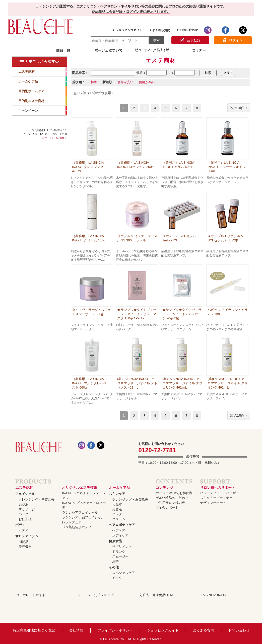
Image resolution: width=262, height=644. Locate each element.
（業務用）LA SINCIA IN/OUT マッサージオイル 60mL (226, 167)
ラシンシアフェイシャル (80, 513)
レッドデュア (72, 522)
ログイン (233, 40)
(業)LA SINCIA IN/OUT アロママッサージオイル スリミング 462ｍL (228, 383)
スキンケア (117, 494)
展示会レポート (167, 508)
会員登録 (190, 40)
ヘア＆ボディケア (122, 525)
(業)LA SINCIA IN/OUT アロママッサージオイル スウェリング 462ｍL (182, 383)
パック (23, 514)
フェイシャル (25, 494)
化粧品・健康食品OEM (156, 595)
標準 (94, 82)
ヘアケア (119, 530)
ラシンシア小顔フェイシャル (83, 517)
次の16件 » (239, 108)
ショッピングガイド (163, 630)
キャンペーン (43, 111)
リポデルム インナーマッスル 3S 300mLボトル (137, 238)
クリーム (119, 519)
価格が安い (125, 82)
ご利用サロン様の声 (170, 503)
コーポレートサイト (31, 595)
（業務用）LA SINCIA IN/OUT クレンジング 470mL (88, 167)
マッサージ (27, 509)
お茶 (115, 561)
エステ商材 (43, 71)
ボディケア (120, 535)
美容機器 (25, 547)
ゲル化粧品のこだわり (172, 498)
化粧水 (117, 504)
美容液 (23, 504)
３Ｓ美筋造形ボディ (77, 527)
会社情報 (76, 630)
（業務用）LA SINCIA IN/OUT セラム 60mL (178, 165)
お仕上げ (25, 519)
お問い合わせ (239, 630)
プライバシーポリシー (115, 630)
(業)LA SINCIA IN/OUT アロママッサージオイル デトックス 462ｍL (137, 383)
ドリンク (119, 552)
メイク (117, 578)
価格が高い (147, 82)
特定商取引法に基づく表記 (34, 630)
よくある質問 (204, 630)
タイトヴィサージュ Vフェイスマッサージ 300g (91, 312)
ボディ (20, 525)
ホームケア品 (43, 81)
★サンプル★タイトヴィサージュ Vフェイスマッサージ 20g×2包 (182, 314)
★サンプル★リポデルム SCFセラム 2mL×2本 (225, 238)
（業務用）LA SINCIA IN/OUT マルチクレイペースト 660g (91, 383)
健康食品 (115, 541)
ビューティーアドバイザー (220, 493)
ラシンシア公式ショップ (95, 595)
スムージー (120, 556)
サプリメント (122, 547)
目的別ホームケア (43, 91)
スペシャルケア (124, 573)
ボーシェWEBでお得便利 (174, 493)
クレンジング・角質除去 (37, 499)
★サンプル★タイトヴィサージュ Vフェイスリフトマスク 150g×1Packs (137, 314)
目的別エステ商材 (43, 101)
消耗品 (23, 542)
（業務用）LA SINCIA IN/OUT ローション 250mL (137, 165)
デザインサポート (213, 503)
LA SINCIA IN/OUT (214, 595)
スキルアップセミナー (216, 498)
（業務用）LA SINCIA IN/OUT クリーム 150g (89, 238)
